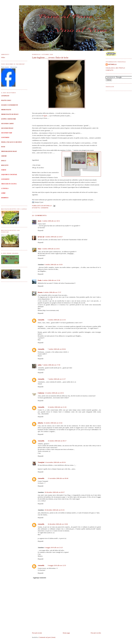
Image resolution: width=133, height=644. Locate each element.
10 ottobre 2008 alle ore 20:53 (54, 393)
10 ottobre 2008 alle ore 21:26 (57, 407)
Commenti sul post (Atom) (47, 637)
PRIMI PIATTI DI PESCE (10, 114)
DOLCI (4, 161)
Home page (66, 633)
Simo (39, 249)
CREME (4, 156)
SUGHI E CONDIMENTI (10, 105)
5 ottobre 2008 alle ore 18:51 (51, 221)
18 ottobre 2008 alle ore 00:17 (57, 441)
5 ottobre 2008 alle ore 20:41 (51, 249)
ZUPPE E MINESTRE (9, 119)
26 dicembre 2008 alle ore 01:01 (55, 510)
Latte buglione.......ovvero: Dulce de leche (50, 58)
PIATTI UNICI (6, 100)
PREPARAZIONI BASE (9, 151)
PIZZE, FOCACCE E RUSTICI (11, 142)
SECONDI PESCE (7, 128)
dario (40, 221)
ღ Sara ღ (41, 237)
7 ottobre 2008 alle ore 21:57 (57, 379)
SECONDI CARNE (7, 123)
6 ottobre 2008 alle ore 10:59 (53, 265)
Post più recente (37, 633)
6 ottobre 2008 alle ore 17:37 (52, 292)
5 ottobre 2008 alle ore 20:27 (54, 237)
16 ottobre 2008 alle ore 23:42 (53, 423)
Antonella (41, 320)
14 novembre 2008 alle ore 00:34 (55, 462)
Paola (40, 280)
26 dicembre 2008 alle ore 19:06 (58, 524)
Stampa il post (39, 202)
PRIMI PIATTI (6, 110)
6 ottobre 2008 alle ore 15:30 (51, 280)
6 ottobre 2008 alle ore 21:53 (57, 320)
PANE (3, 147)
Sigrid (45, 116)
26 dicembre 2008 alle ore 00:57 (55, 492)
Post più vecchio (96, 633)
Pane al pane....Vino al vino (9, 67)
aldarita (40, 423)
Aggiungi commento (40, 578)
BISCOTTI (5, 165)
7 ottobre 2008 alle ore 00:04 (57, 349)
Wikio (3, 57)
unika (40, 365)
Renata (40, 292)
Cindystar (41, 393)
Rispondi (41, 230)
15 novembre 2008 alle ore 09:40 (58, 478)
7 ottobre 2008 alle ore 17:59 (51, 365)
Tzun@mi (41, 462)
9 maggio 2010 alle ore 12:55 (57, 565)
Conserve (45, 208)
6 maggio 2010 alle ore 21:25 (54, 547)
